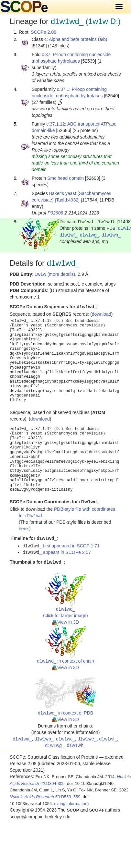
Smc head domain (65, 178)
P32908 (55, 213)
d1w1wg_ (89, 235)
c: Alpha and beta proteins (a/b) (76, 39)
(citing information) (71, 804)
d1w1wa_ (22, 739)
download (102, 314)
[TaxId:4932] (67, 200)
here (23, 529)
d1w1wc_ (65, 739)
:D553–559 (45, 797)
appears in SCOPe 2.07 (67, 552)
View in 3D (65, 622)
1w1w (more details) (55, 274)
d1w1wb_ (44, 739)
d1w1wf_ (68, 235)
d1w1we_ (87, 739)
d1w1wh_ (111, 235)
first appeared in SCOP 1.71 (71, 546)
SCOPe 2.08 (44, 32)
